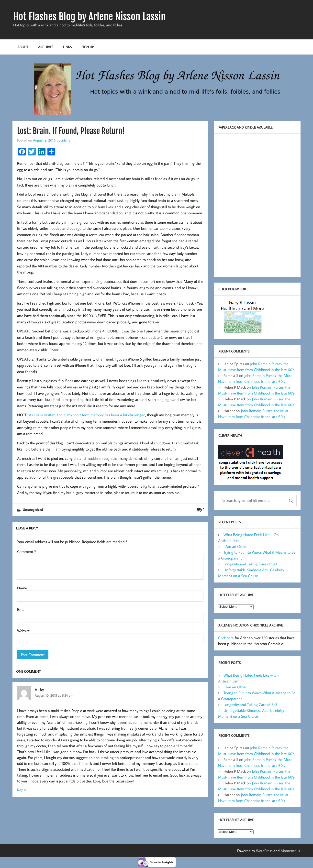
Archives (46, 47)
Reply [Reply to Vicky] (22, 790)
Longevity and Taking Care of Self (250, 564)
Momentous (290, 851)
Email (22, 609)
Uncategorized (33, 510)
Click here (226, 638)
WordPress (264, 851)
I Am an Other (235, 546)
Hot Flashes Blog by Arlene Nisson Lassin (89, 17)
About (23, 47)
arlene (66, 140)
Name (22, 588)
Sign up (88, 47)
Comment (27, 551)
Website (23, 631)
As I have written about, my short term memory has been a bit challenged (87, 415)
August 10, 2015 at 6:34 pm (54, 695)
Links (67, 47)
